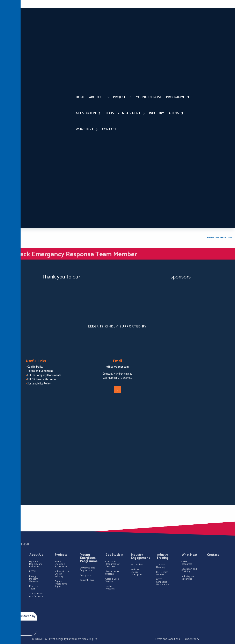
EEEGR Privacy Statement (42, 379)
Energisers (85, 575)
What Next (85, 129)
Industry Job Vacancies (188, 578)
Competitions (87, 580)
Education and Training (189, 570)
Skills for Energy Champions (137, 572)
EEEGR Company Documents (44, 375)
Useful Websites (110, 588)
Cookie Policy (35, 367)
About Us (97, 97)
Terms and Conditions (40, 371)
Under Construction (219, 238)
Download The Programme (87, 569)
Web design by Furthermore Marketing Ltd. (74, 639)
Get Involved (137, 565)
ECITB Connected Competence (163, 582)
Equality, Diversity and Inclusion (36, 564)
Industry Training (164, 113)
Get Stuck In (86, 113)
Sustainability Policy (39, 384)
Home (80, 97)
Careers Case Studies (112, 580)
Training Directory (161, 566)
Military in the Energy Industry (62, 574)
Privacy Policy (191, 639)
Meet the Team (34, 588)
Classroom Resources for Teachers (112, 564)
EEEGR (32, 572)
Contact (109, 129)
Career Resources (187, 563)
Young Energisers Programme (160, 97)
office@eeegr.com (117, 367)
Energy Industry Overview (34, 579)
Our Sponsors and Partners (36, 595)
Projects (120, 97)
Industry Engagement (123, 113)
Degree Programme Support (61, 584)
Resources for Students (112, 573)
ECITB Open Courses (162, 573)
